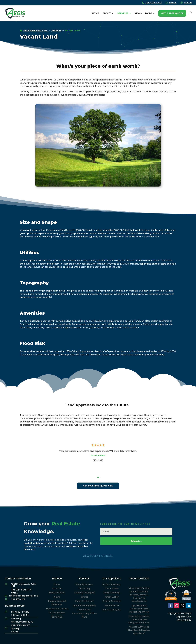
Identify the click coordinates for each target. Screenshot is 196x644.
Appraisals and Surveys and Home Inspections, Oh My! (139, 609)
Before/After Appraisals (84, 605)
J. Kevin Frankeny (112, 601)
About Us (57, 589)
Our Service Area (57, 613)
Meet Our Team (57, 593)
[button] (98, 477)
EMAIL (173, 3)
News (57, 597)
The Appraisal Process (57, 609)
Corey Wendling (112, 593)
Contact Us (57, 617)
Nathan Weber (112, 605)
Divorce (84, 597)
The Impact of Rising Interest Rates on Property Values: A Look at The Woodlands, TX (139, 595)
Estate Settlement (84, 601)
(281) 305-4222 (154, 3)
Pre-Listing (84, 589)
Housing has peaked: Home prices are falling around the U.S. (139, 619)
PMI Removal (84, 610)
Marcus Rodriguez (112, 610)
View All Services (84, 584)
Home (57, 584)
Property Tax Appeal (84, 593)
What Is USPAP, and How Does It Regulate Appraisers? (139, 630)
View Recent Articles (98, 556)
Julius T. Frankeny (112, 584)
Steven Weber (112, 589)
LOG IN (188, 3)
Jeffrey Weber (112, 597)
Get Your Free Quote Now (98, 486)
